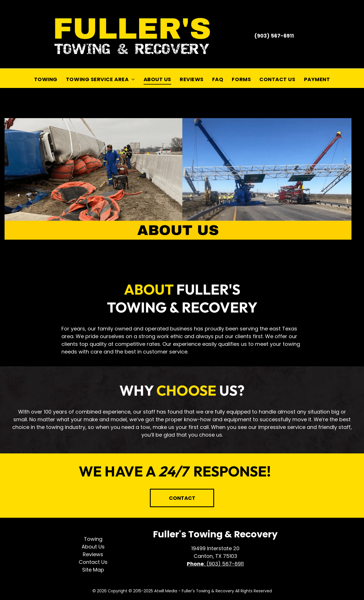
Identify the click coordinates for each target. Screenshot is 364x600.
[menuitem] (46, 79)
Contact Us (93, 562)
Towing (93, 539)
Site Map (93, 570)
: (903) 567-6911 (224, 564)
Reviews (93, 554)
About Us (93, 547)
